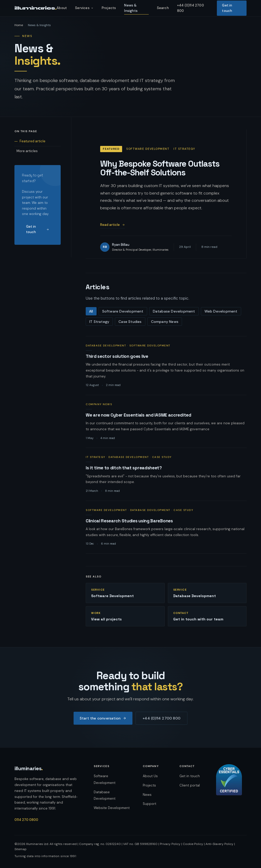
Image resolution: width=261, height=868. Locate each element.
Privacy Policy (170, 844)
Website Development (112, 808)
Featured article (33, 141)
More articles (27, 151)
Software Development (123, 311)
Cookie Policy (193, 844)
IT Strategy (99, 322)
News (147, 795)
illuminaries (35, 8)
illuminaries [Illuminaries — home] (29, 768)
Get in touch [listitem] (227, 8)
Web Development (221, 311)
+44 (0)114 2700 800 (161, 718)
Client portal (190, 785)
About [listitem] (62, 8)
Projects (149, 785)
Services (84, 8)
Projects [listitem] (109, 8)
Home (19, 25)
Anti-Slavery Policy (219, 844)
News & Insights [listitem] (131, 8)
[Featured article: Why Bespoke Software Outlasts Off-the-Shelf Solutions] (166, 194)
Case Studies (130, 322)
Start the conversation (103, 718)
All (91, 311)
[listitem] (166, 366)
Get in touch (38, 229)
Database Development (174, 311)
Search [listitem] (163, 8)
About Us (150, 776)
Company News (165, 322)
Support (149, 804)
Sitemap (20, 849)
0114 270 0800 (26, 820)
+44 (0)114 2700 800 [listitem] (191, 8)
